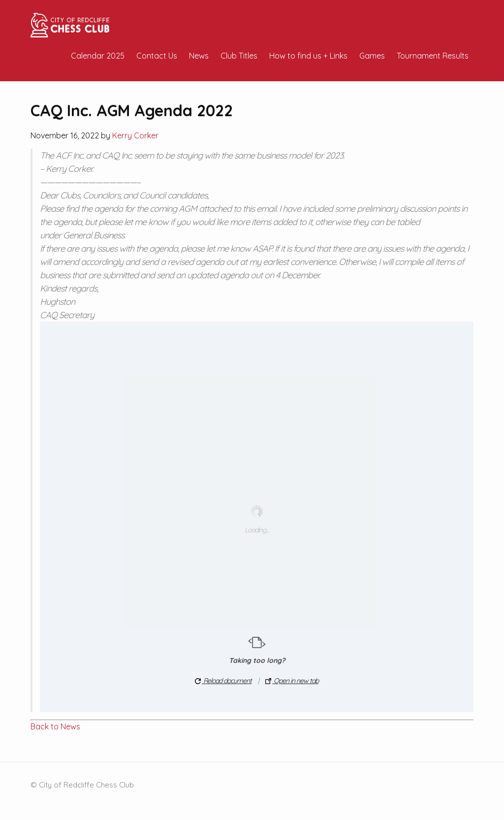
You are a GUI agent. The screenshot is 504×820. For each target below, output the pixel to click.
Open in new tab (292, 681)
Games (372, 56)
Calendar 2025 (98, 56)
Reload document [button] (223, 681)
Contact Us (157, 56)
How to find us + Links (308, 56)
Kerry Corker (135, 135)
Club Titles (239, 56)
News (199, 56)
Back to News (55, 726)
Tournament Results (433, 56)
